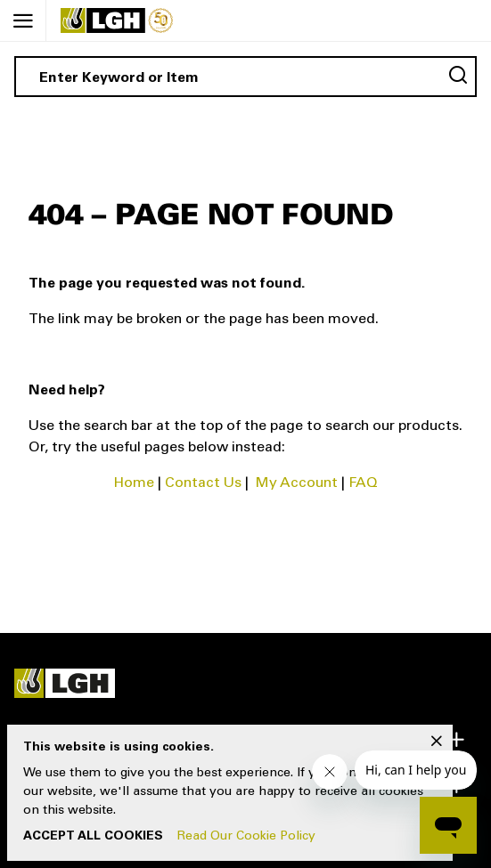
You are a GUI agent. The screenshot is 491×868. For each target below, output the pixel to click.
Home (134, 483)
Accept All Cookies (93, 837)
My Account (297, 483)
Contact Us (203, 483)
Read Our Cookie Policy (246, 837)
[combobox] (245, 77)
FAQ (363, 483)
